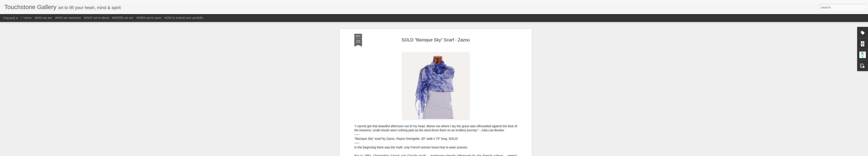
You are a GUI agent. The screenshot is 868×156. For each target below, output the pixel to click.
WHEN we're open (149, 18)
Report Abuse (460, 154)
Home (27, 18)
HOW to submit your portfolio (184, 18)
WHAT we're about (97, 18)
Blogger (448, 154)
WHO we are (43, 18)
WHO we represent (68, 18)
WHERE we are (123, 18)
